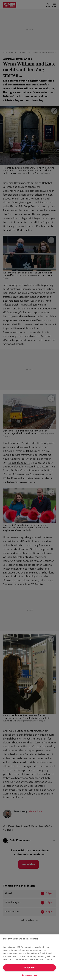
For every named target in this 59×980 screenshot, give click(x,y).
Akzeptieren (29, 968)
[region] (29, 957)
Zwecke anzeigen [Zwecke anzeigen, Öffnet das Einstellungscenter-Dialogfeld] (30, 975)
